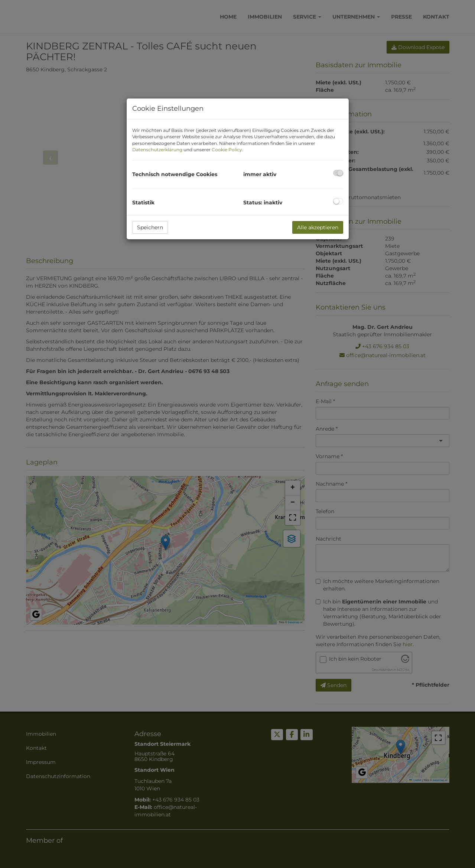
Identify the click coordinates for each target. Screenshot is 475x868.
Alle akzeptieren (318, 227)
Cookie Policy (227, 150)
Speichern (150, 227)
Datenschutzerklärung (157, 150)
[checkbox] (338, 173)
